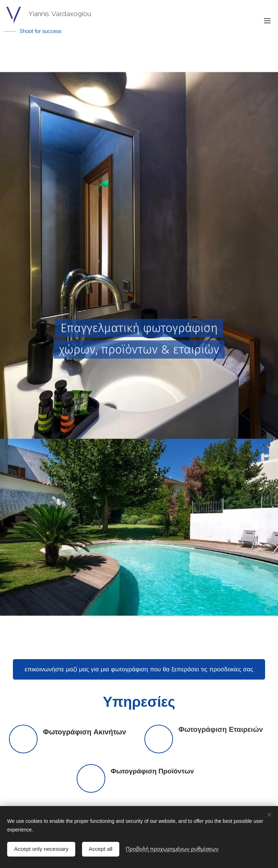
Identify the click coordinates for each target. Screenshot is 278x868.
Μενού (267, 21)
